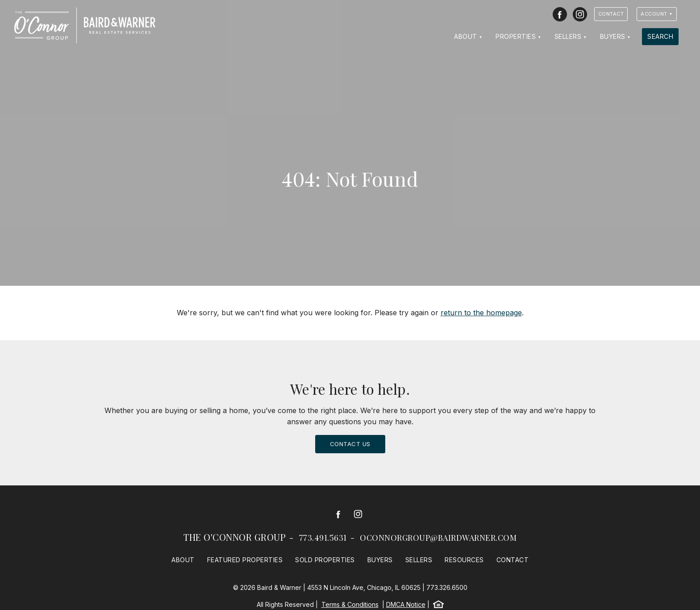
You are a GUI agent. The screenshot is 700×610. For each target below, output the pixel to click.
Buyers (613, 36)
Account (654, 14)
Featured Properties (245, 560)
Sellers (568, 36)
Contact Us (350, 444)
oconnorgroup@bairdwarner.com (438, 538)
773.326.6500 (447, 587)
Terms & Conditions (350, 604)
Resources (464, 560)
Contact (611, 14)
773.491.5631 (323, 538)
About (466, 36)
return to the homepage (481, 313)
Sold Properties (325, 560)
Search (660, 36)
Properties (516, 36)
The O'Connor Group (235, 537)
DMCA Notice (406, 604)
